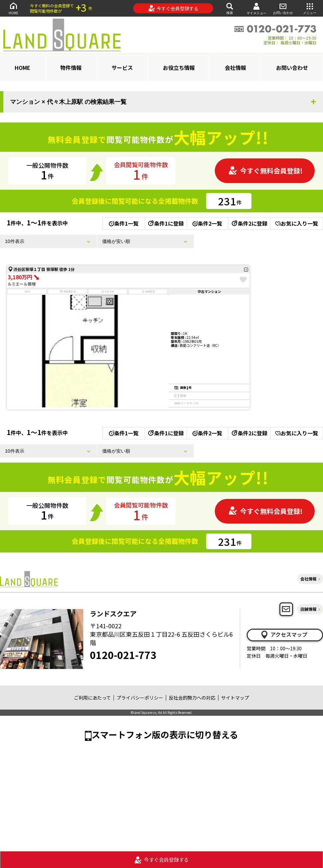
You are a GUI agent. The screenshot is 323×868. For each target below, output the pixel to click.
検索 (230, 8)
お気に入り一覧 (297, 223)
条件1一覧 (124, 223)
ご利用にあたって (92, 698)
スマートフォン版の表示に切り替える (165, 734)
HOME (13, 8)
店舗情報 (308, 609)
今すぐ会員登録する (173, 8)
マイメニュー (256, 8)
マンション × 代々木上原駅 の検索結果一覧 (68, 102)
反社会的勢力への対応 (192, 698)
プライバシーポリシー (140, 698)
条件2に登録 (249, 223)
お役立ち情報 (179, 68)
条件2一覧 (207, 223)
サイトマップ (235, 698)
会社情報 (235, 68)
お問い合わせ (283, 8)
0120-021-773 (123, 655)
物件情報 (71, 68)
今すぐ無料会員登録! (265, 171)
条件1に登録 (165, 223)
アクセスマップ (284, 635)
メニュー (310, 8)
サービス (122, 68)
